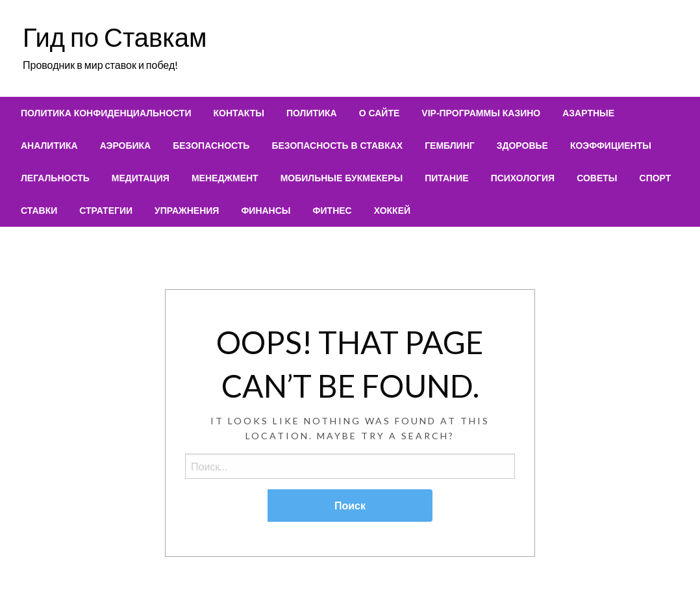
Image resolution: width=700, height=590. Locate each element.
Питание (446, 178)
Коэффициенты (611, 146)
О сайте (380, 113)
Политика (312, 113)
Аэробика (126, 146)
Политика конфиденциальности (106, 113)
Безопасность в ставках (337, 146)
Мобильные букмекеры (342, 178)
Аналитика (49, 146)
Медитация (141, 178)
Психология (523, 178)
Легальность (55, 178)
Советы (597, 178)
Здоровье (522, 146)
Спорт (656, 178)
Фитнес (332, 211)
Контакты (238, 113)
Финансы (266, 211)
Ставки (39, 211)
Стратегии (106, 211)
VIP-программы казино (481, 113)
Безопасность (211, 146)
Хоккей (392, 211)
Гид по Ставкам (115, 37)
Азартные (588, 113)
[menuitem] (106, 113)
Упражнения (187, 211)
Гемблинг (450, 146)
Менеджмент (225, 178)
